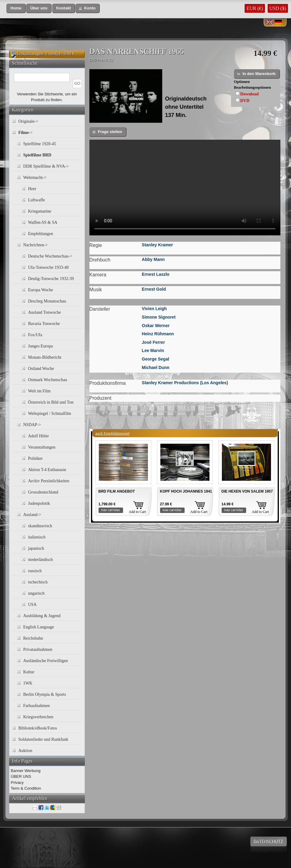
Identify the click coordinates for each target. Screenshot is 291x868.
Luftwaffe (37, 200)
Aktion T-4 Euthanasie (47, 470)
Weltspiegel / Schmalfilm (50, 413)
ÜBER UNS (21, 776)
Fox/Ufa (35, 335)
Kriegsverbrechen (38, 717)
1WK (28, 683)
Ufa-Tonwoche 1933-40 (48, 267)
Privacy (17, 783)
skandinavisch (40, 526)
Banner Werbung (26, 771)
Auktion (25, 751)
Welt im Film (39, 391)
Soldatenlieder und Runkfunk (43, 739)
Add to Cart (137, 512)
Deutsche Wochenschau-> (50, 256)
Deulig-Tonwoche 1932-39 (51, 279)
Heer (32, 189)
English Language (39, 627)
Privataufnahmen (38, 649)
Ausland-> (32, 515)
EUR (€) (255, 8)
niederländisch (41, 560)
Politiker (35, 458)
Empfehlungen (41, 234)
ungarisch (36, 593)
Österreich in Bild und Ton (51, 402)
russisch (35, 571)
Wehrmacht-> (35, 178)
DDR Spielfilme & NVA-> (46, 166)
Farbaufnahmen (37, 706)
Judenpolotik (39, 503)
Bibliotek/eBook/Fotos (38, 728)
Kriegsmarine (40, 211)
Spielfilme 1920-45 (40, 144)
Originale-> (28, 121)
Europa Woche (41, 290)
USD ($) (278, 8)
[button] (16, 8)
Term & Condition (26, 788)
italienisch (37, 537)
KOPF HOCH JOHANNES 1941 (186, 491)
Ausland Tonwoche (45, 312)
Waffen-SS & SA (43, 222)
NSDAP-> (32, 425)
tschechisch (38, 582)
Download (250, 94)
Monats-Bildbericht (45, 357)
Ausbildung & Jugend (42, 616)
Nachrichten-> (36, 245)
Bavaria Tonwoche (44, 324)
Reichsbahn (33, 638)
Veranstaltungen (42, 447)
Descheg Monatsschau (47, 301)
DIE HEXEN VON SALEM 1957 (247, 491)
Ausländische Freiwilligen (46, 661)
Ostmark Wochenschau (48, 380)
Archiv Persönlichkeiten (49, 481)
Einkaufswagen (30, 54)
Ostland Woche (41, 369)
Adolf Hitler (39, 436)
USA (32, 605)
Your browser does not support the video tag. (185, 188)
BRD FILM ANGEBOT (117, 491)
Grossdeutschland (43, 492)
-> (26, 133)
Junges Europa (41, 346)
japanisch (36, 548)
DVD (245, 101)
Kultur (29, 672)
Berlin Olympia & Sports (45, 694)
